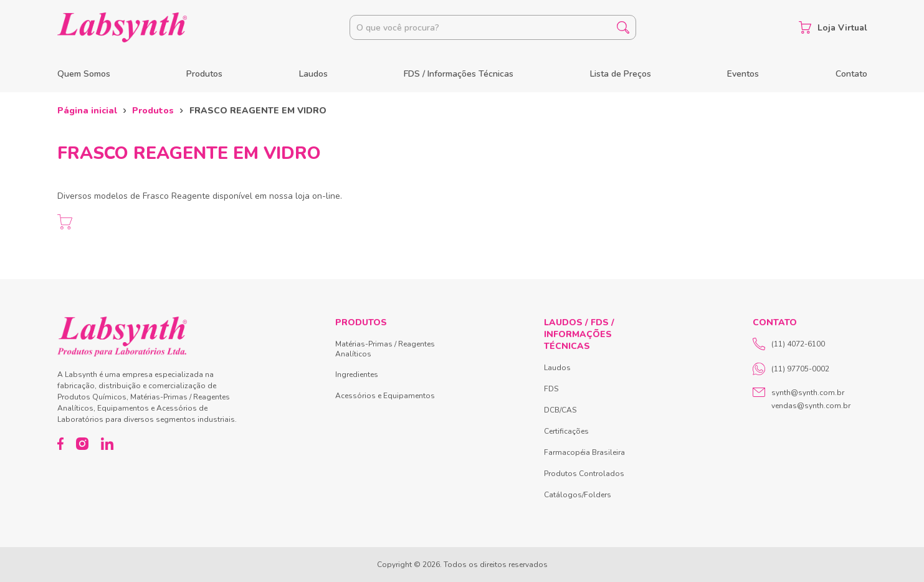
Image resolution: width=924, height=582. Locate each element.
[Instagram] (82, 444)
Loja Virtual (833, 27)
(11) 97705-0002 (791, 369)
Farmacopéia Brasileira (584, 452)
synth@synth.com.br (808, 393)
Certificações (566, 431)
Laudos (313, 74)
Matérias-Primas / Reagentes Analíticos (385, 349)
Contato (851, 74)
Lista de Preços (621, 74)
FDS (551, 389)
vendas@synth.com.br (811, 406)
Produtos (204, 74)
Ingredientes (357, 374)
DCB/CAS (560, 410)
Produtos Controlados (584, 474)
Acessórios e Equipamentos (385, 396)
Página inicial (87, 111)
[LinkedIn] (107, 444)
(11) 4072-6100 (789, 344)
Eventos (743, 74)
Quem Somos (84, 74)
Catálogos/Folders (578, 495)
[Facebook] (61, 444)
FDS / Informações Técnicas (459, 74)
